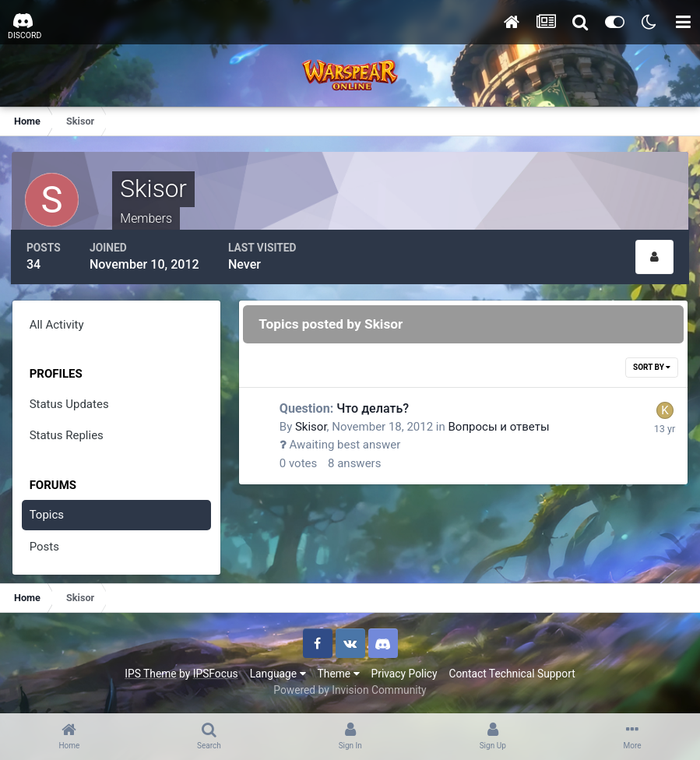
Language (278, 673)
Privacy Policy (405, 673)
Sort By (652, 366)
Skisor (312, 426)
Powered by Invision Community (350, 689)
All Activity (57, 324)
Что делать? (345, 408)
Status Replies (67, 435)
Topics (47, 514)
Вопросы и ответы (500, 426)
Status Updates (69, 403)
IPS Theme (150, 673)
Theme (339, 673)
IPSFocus (216, 673)
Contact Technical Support (512, 673)
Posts (44, 546)
